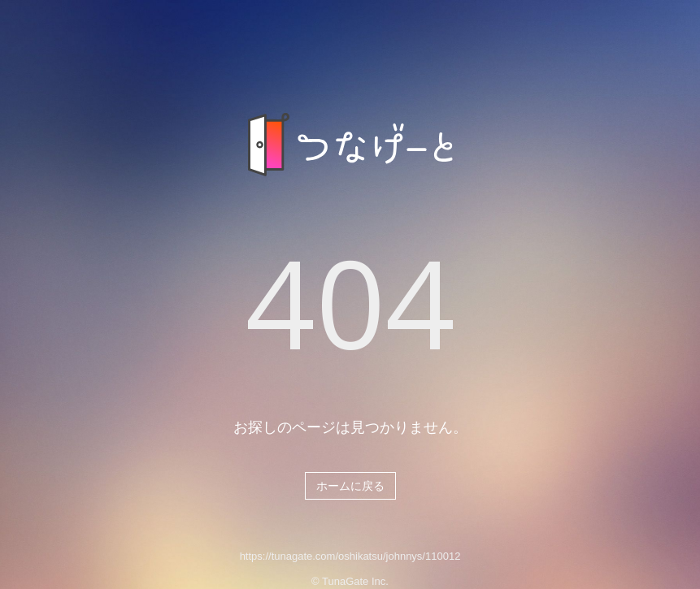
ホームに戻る (350, 486)
